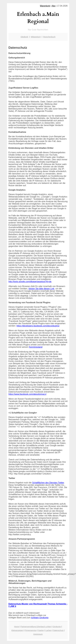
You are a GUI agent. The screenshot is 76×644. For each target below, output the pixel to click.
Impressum (38, 634)
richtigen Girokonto (40, 618)
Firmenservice (31, 630)
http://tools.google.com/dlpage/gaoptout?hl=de (30, 282)
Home (17, 627)
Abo (54, 6)
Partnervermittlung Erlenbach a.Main (36, 627)
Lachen (48, 630)
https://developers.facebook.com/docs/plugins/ (38, 326)
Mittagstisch (36, 37)
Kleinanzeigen (17, 630)
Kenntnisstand (36, 347)
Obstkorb (24, 37)
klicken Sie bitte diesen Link (41, 289)
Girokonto (57, 627)
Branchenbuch (49, 37)
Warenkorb (45, 6)
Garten (41, 630)
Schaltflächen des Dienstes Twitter (48, 483)
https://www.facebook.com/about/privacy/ (27, 394)
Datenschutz (58, 630)
